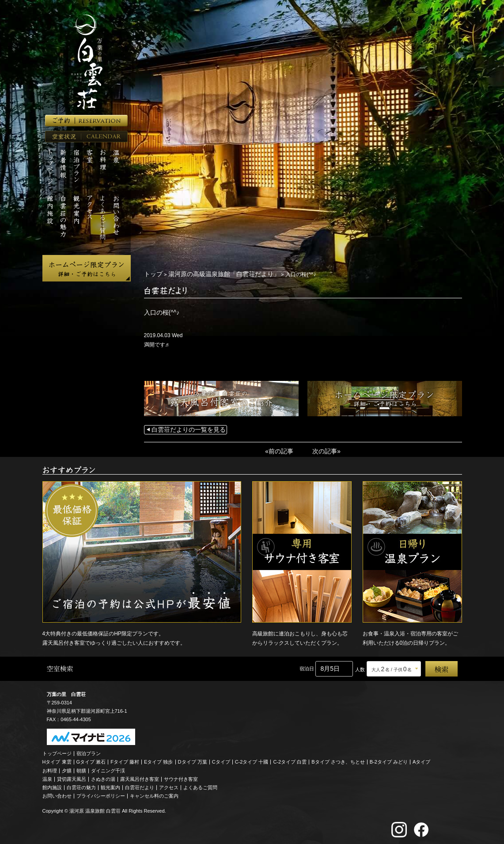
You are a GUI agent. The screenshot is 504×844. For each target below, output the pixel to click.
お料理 (50, 768)
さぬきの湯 (103, 777)
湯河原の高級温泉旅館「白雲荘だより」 (213, 274)
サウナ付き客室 (181, 777)
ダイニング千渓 (108, 768)
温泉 (47, 777)
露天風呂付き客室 (140, 777)
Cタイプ (221, 760)
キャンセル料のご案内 (154, 794)
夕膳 (67, 768)
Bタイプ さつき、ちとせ (338, 760)
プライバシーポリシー (101, 794)
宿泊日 (307, 666)
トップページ (57, 751)
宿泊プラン (89, 751)
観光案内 (110, 785)
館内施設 (52, 785)
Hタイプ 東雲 (57, 760)
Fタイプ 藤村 (125, 760)
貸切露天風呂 (72, 777)
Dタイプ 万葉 (193, 760)
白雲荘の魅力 (81, 785)
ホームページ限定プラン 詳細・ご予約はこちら (87, 268)
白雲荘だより (140, 785)
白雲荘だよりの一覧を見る (183, 429)
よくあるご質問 (200, 785)
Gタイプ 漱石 (91, 760)
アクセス (169, 785)
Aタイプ (421, 760)
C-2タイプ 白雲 (290, 760)
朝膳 (81, 768)
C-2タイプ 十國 (252, 760)
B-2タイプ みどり (389, 760)
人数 (360, 667)
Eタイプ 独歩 (158, 760)
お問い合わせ (57, 794)
